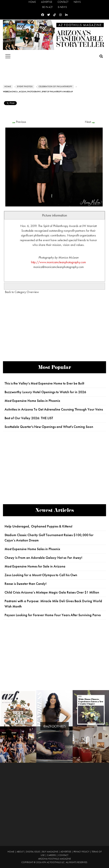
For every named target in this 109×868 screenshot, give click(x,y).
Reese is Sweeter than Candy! (26, 584)
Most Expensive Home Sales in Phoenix (32, 401)
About (20, 852)
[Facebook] (43, 15)
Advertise (47, 2)
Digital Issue (33, 852)
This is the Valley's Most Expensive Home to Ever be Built (44, 383)
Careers (51, 855)
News (77, 2)
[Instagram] (60, 15)
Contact (63, 2)
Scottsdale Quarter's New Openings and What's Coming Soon (49, 427)
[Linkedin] (66, 15)
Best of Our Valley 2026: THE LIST (29, 418)
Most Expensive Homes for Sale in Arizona (35, 566)
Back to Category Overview (22, 292)
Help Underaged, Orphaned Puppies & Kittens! (39, 526)
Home (32, 2)
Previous (21, 122)
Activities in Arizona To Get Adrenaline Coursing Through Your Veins (54, 409)
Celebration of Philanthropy (55, 87)
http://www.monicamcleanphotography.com (58, 262)
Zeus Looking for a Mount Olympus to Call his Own (41, 575)
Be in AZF (47, 7)
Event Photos (25, 87)
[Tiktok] (54, 15)
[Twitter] (49, 15)
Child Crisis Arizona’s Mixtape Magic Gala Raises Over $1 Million (52, 592)
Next (88, 122)
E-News (62, 7)
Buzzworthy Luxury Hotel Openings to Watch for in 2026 (45, 392)
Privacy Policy (81, 852)
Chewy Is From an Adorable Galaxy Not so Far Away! (43, 558)
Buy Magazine (50, 852)
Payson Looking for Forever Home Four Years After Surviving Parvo (53, 615)
